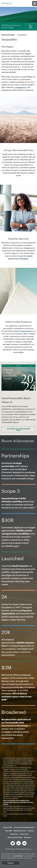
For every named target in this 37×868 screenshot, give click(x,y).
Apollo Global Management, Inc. (21, 849)
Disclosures (14, 834)
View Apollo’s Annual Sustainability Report (18, 429)
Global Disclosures (20, 831)
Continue (11, 863)
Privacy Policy (8, 827)
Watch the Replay (31, 26)
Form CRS (8, 831)
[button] (35, 3)
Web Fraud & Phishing (15, 837)
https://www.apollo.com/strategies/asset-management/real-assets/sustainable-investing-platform (18, 802)
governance (26, 331)
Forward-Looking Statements (24, 827)
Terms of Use (24, 834)
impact (28, 53)
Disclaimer (28, 837)
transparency (21, 87)
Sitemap (31, 831)
